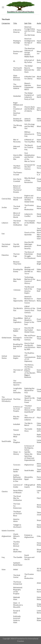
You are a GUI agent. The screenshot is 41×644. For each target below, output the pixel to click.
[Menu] (3, 7)
